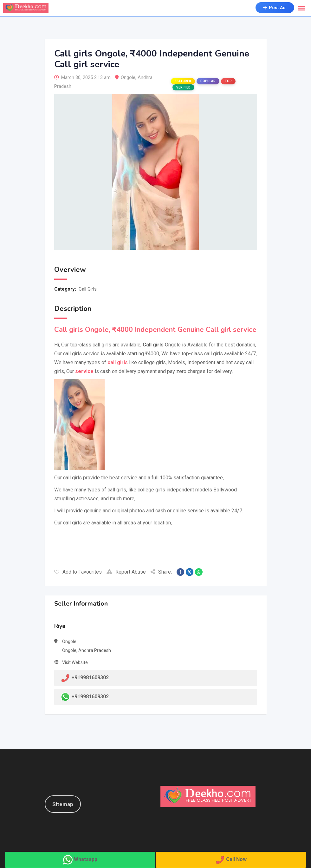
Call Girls (88, 289)
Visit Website (75, 662)
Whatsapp (86, 859)
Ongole (128, 77)
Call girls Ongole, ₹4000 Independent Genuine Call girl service (155, 330)
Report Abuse (126, 572)
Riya (60, 626)
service (84, 371)
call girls (118, 362)
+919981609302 (90, 697)
